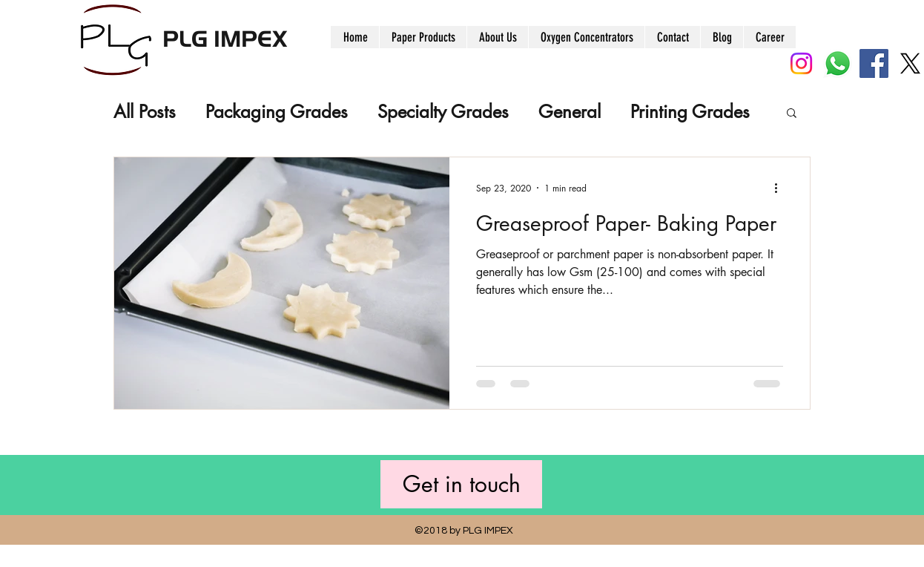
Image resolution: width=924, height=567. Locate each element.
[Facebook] (874, 63)
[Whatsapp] (838, 63)
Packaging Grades (277, 112)
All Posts (145, 112)
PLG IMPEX (225, 37)
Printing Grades (690, 112)
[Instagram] (801, 63)
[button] (792, 114)
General (570, 112)
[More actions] (781, 188)
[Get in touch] (461, 484)
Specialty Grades (443, 112)
